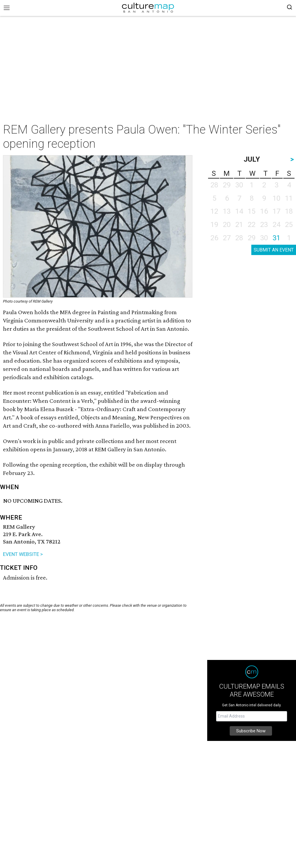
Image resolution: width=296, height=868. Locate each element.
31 (276, 238)
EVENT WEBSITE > (23, 554)
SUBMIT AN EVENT (274, 250)
